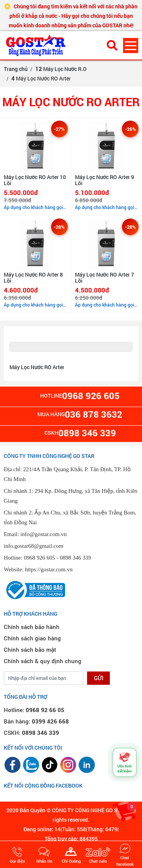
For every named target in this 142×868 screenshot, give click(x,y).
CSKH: (31, 733)
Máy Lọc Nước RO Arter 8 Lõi (33, 278)
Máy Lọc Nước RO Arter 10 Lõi (35, 180)
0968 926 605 (40, 558)
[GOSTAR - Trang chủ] (49, 45)
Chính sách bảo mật (30, 649)
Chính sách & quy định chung (43, 661)
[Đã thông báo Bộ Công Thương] (34, 589)
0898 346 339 (76, 558)
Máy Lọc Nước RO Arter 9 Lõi (105, 180)
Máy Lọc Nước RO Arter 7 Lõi (105, 278)
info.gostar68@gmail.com (34, 546)
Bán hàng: (36, 721)
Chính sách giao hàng (32, 638)
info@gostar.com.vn (44, 534)
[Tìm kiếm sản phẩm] (112, 45)
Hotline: (34, 710)
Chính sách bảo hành (32, 627)
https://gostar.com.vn (49, 569)
